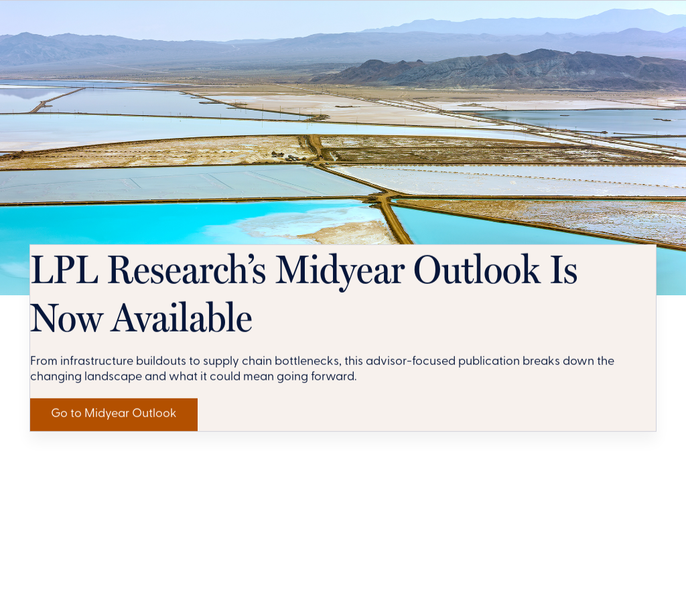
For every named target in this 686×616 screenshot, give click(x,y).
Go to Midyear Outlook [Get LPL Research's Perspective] (141, 572)
